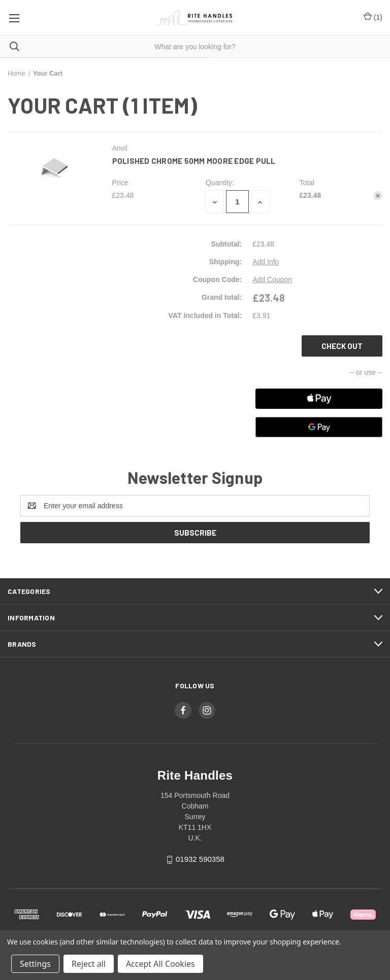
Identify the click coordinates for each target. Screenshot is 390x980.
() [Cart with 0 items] (373, 17)
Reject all (89, 964)
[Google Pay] (319, 427)
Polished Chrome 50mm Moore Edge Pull (194, 161)
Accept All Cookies (160, 964)
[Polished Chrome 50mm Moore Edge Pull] (237, 202)
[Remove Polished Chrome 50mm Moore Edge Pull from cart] (378, 196)
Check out (342, 346)
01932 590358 (200, 859)
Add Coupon (272, 279)
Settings (35, 964)
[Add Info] (266, 262)
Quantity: (220, 183)
